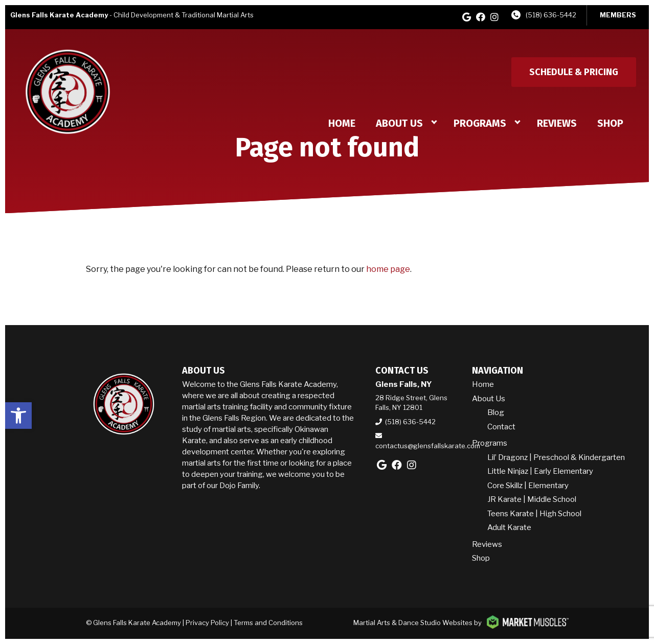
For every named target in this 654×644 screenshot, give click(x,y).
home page (388, 269)
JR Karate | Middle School (532, 499)
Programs (480, 123)
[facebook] (481, 17)
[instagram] (494, 17)
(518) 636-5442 (551, 15)
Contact (501, 427)
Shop (610, 123)
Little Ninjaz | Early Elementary (540, 471)
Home (342, 123)
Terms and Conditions (268, 623)
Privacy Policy (207, 623)
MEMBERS (618, 15)
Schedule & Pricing (574, 72)
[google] (467, 17)
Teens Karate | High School (534, 514)
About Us (399, 123)
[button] (18, 416)
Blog (496, 412)
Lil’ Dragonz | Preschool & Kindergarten (556, 457)
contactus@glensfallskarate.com (428, 446)
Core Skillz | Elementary (528, 486)
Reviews (557, 123)
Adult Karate (509, 527)
